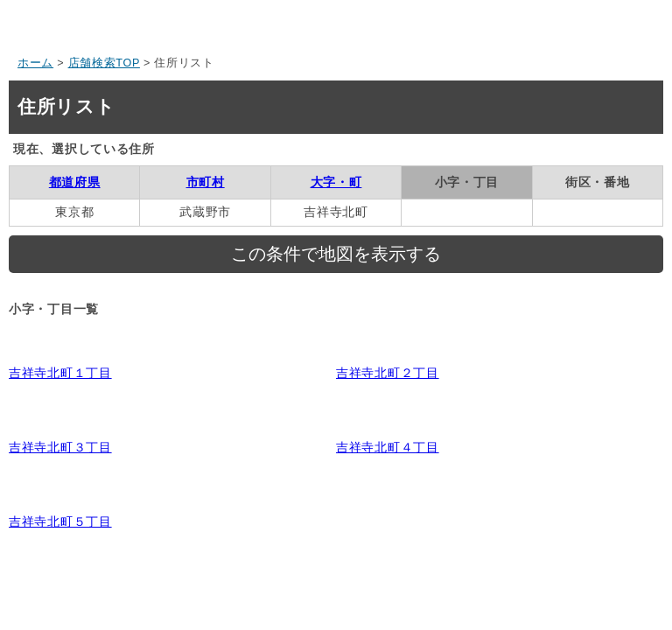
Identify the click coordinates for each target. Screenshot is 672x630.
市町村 (206, 182)
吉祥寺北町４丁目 (388, 447)
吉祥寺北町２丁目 (388, 373)
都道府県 (75, 182)
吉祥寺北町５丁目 (60, 521)
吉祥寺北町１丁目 (60, 373)
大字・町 (336, 182)
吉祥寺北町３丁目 (60, 447)
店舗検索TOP (104, 63)
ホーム (35, 63)
